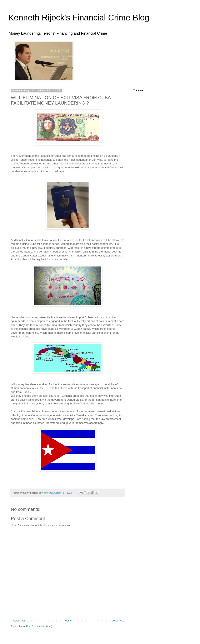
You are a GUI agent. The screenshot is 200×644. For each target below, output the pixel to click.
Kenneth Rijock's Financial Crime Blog (79, 18)
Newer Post (18, 621)
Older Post (118, 621)
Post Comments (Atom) (39, 626)
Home (68, 621)
